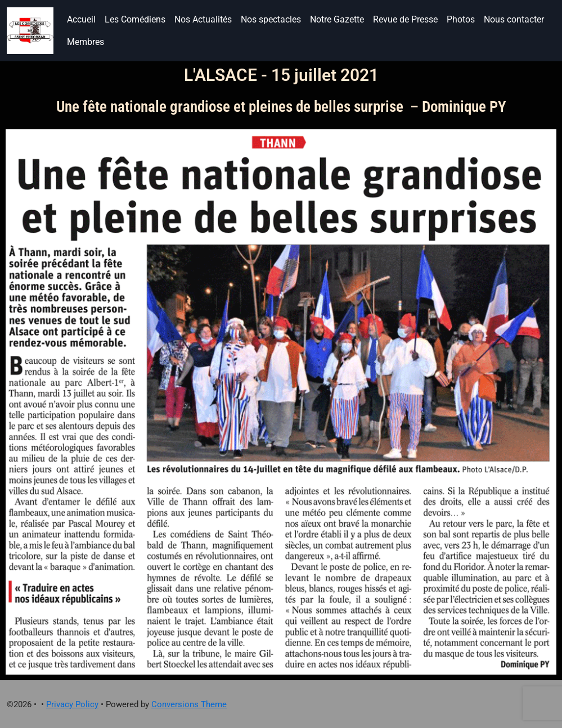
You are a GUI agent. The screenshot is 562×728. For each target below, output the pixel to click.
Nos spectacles (271, 19)
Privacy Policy (72, 704)
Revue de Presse (405, 19)
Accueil (81, 19)
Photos (461, 19)
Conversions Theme (189, 704)
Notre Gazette (337, 19)
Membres (86, 42)
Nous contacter (514, 19)
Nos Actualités (203, 19)
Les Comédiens (135, 19)
